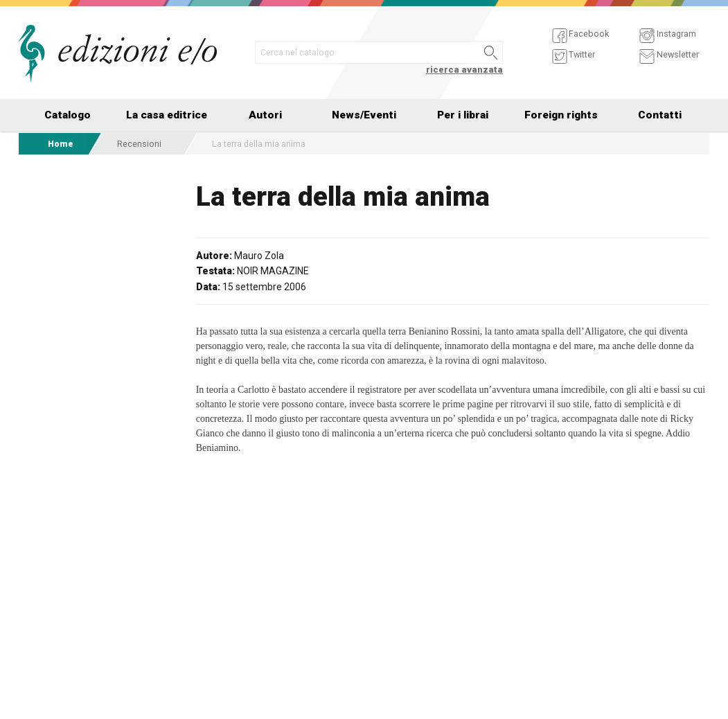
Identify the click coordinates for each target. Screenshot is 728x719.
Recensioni (139, 144)
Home (61, 144)
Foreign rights (561, 115)
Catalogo (68, 115)
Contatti (660, 115)
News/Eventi (364, 115)
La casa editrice (167, 115)
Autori (265, 115)
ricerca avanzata (464, 70)
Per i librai (463, 115)
